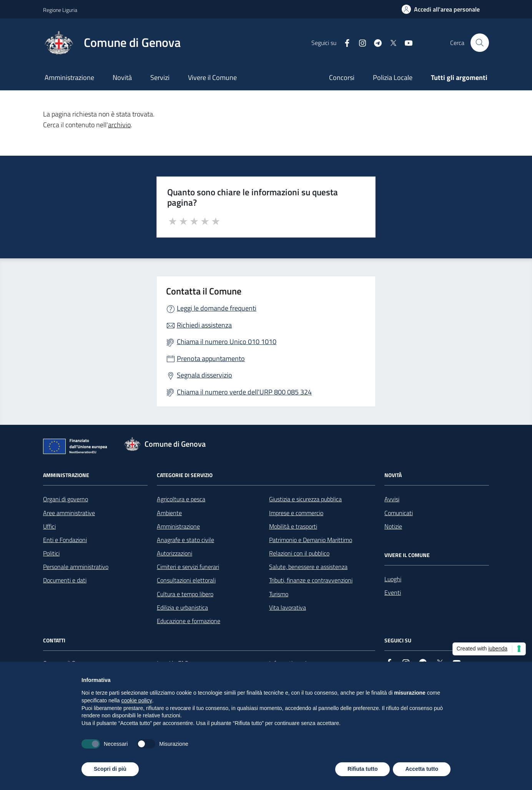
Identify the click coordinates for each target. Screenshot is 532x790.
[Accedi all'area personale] (441, 9)
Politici (51, 553)
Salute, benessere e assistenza (308, 567)
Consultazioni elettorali (186, 580)
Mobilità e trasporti (293, 526)
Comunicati (399, 513)
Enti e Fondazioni (65, 540)
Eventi (393, 592)
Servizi (160, 77)
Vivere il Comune (212, 77)
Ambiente (169, 513)
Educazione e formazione (189, 621)
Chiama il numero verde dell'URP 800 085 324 (244, 392)
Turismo (279, 594)
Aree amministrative (69, 513)
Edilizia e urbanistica (182, 607)
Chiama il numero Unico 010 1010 (227, 342)
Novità (122, 77)
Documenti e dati (65, 580)
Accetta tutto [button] (422, 769)
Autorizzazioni (175, 553)
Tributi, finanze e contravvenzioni (311, 580)
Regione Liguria (60, 10)
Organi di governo (66, 499)
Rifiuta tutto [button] (363, 769)
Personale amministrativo (76, 567)
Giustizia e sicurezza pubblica (305, 499)
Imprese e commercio (296, 513)
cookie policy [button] (137, 700)
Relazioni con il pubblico (299, 553)
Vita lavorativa (288, 607)
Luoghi (393, 579)
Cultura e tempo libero (185, 594)
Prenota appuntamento (211, 358)
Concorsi (342, 77)
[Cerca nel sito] (480, 43)
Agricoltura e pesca (181, 499)
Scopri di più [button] (110, 769)
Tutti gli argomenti (459, 77)
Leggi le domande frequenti (217, 308)
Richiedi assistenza (204, 325)
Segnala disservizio (204, 375)
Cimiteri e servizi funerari (188, 567)
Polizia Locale (393, 77)
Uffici (49, 526)
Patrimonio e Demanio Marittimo (311, 540)
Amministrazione (69, 77)
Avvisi (392, 499)
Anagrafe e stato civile (185, 540)
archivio (119, 125)
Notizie (393, 526)
